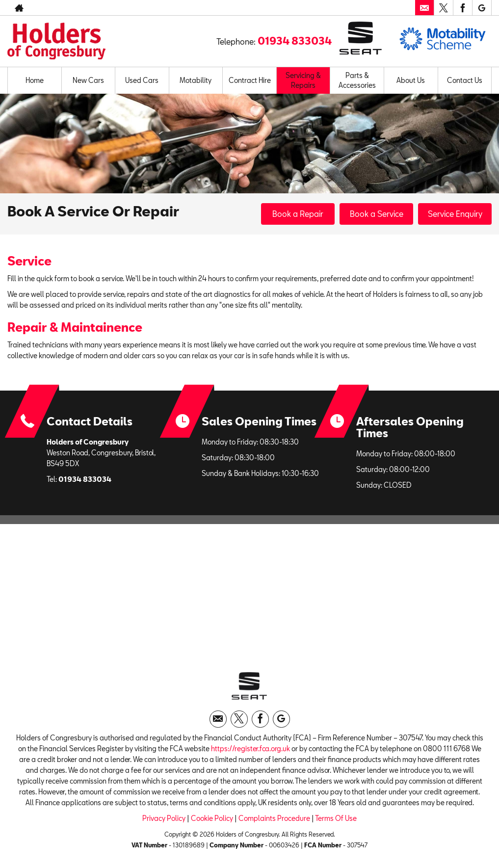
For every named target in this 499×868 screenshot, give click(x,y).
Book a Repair (298, 214)
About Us (411, 80)
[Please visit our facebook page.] (462, 8)
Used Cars (142, 80)
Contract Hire (250, 80)
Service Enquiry (455, 214)
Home (35, 80)
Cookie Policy (212, 818)
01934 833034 (295, 41)
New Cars (88, 80)
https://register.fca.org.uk (250, 749)
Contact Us (465, 80)
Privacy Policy (164, 818)
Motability (196, 80)
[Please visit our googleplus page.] (482, 8)
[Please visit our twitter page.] (443, 8)
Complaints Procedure (274, 818)
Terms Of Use (336, 818)
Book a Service (377, 214)
